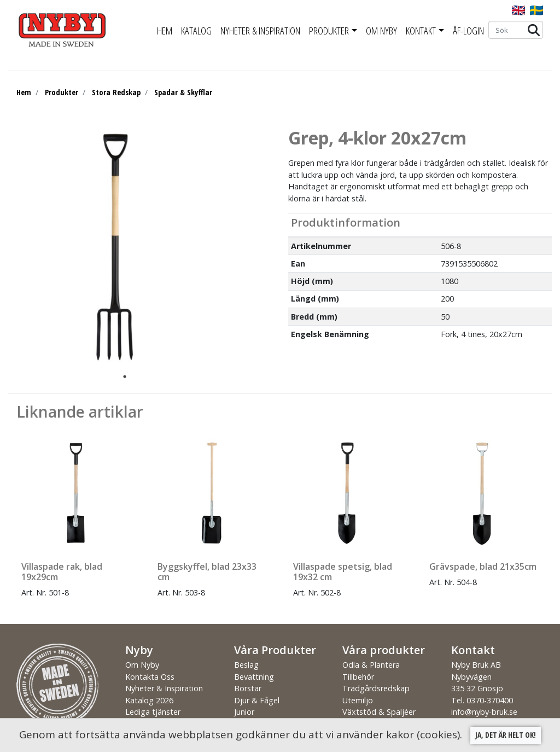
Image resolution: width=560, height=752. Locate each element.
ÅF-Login (468, 31)
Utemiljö (358, 700)
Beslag (246, 665)
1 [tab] (125, 377)
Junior (244, 712)
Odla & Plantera (371, 665)
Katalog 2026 (149, 700)
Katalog (196, 31)
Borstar (248, 688)
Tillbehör (358, 677)
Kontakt (421, 31)
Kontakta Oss (150, 677)
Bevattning (254, 677)
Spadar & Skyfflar (183, 92)
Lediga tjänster (153, 712)
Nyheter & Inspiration (260, 31)
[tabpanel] (117, 248)
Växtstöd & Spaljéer (379, 712)
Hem (165, 31)
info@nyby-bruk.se (484, 712)
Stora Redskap (116, 92)
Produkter (329, 31)
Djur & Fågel (257, 700)
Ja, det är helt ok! (506, 735)
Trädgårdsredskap (376, 688)
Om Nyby (381, 31)
